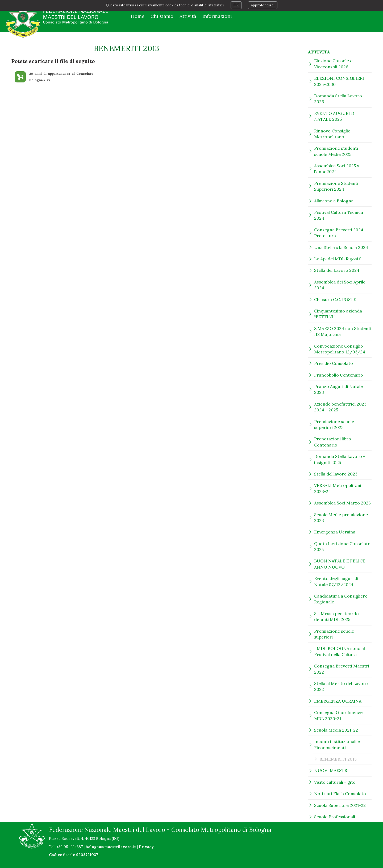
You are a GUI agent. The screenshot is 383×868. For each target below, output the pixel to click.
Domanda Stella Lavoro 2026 (338, 99)
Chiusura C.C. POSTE (335, 299)
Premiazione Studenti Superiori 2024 (336, 186)
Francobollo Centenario (339, 375)
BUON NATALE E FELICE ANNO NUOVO (340, 564)
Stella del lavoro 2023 (336, 474)
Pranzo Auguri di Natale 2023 (338, 389)
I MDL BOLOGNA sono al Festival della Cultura (340, 651)
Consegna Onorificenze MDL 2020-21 (338, 715)
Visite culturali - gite (335, 782)
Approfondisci (263, 5)
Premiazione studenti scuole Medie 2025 (336, 151)
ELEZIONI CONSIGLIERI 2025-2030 (339, 81)
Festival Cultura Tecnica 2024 (339, 215)
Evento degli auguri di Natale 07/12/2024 (336, 581)
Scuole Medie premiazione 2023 (341, 518)
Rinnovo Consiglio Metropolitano (332, 134)
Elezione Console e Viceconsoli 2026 (333, 64)
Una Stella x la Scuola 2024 (341, 247)
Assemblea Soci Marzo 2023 (342, 503)
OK (236, 5)
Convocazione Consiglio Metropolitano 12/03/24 (340, 349)
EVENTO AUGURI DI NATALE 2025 (335, 116)
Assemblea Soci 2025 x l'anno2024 (337, 169)
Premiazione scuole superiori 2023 (334, 424)
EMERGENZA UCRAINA (338, 701)
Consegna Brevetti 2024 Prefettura (339, 233)
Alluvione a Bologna (334, 201)
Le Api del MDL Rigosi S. (338, 259)
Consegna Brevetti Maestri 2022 (342, 669)
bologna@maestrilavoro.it (111, 847)
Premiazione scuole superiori (334, 634)
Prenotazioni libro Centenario (333, 442)
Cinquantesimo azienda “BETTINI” (338, 314)
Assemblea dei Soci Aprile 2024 (340, 285)
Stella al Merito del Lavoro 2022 (341, 686)
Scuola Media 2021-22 (336, 730)
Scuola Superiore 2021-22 (340, 805)
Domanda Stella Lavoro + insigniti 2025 (340, 459)
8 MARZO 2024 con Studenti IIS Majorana (343, 331)
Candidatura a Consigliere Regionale (341, 599)
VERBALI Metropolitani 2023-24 (338, 488)
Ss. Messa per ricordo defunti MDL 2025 (336, 616)
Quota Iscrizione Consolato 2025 (342, 546)
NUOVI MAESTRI (331, 770)
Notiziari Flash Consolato (340, 794)
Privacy (146, 847)
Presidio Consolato (334, 363)
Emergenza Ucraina (335, 532)
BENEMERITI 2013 (338, 759)
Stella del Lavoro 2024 (337, 270)
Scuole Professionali (335, 817)
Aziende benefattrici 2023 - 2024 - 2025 (342, 407)
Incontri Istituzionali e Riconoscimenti (337, 744)
